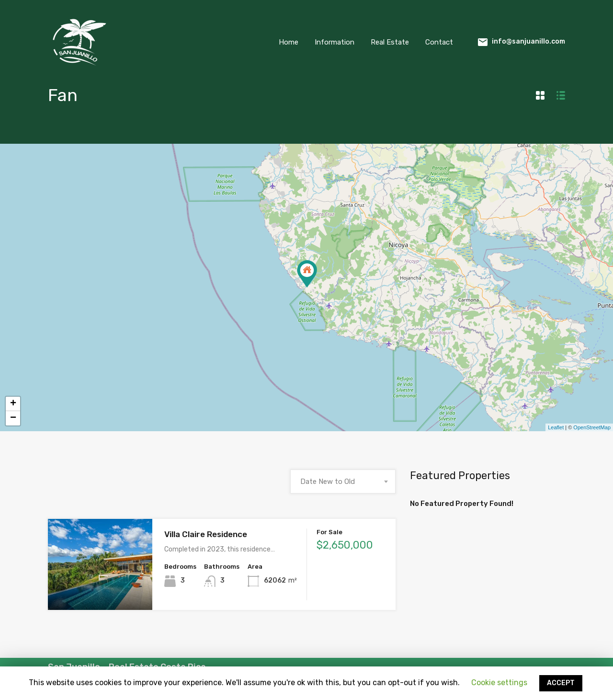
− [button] (13, 418)
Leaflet (556, 427)
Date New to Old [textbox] (328, 482)
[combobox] (343, 482)
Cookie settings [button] (499, 683)
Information (335, 42)
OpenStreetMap (592, 427)
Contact (439, 42)
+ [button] (13, 404)
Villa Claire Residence (206, 534)
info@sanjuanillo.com (528, 41)
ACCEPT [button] (561, 683)
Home (289, 42)
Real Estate (390, 42)
